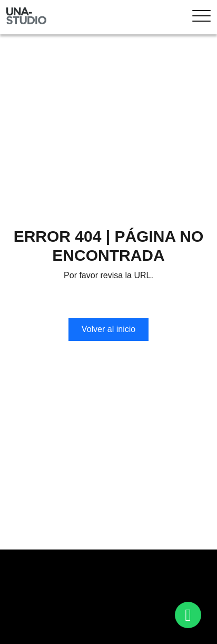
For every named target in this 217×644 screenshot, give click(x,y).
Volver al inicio (108, 329)
